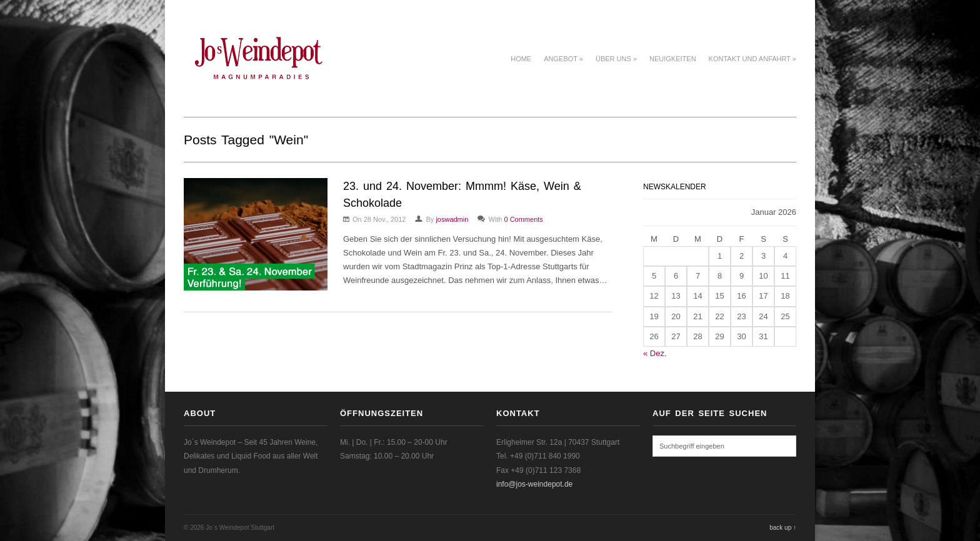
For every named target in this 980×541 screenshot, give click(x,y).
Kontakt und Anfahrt (752, 59)
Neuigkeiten (673, 59)
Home (521, 59)
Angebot (563, 59)
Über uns (616, 59)
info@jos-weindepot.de (534, 484)
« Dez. (655, 353)
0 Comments (523, 219)
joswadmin (452, 219)
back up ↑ (783, 528)
